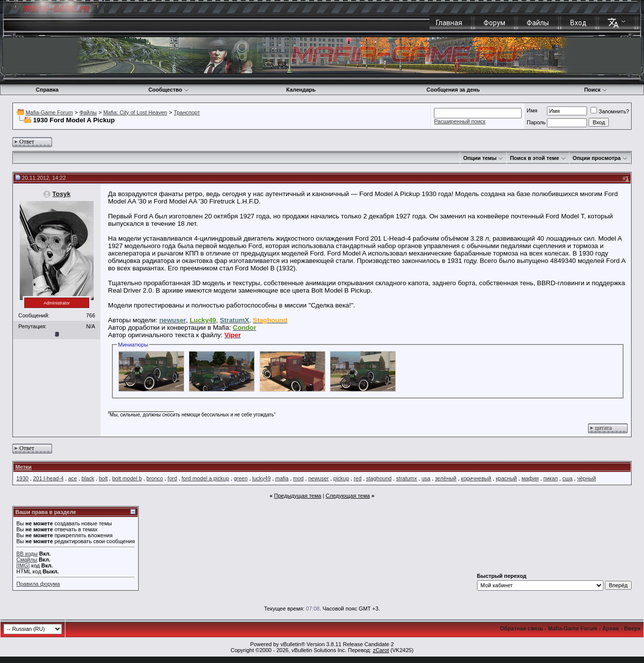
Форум (494, 23)
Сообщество (168, 90)
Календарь (301, 90)
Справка (47, 90)
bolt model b (127, 478)
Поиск (596, 90)
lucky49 (261, 478)
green (241, 478)
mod (298, 478)
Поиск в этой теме (534, 158)
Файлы (538, 23)
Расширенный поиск (460, 121)
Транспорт (187, 112)
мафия (530, 478)
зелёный (446, 478)
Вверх (632, 628)
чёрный (587, 478)
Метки (24, 467)
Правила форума (38, 584)
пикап (551, 478)
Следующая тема (348, 496)
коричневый (476, 478)
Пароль (536, 122)
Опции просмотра (597, 158)
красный (507, 478)
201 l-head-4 (49, 478)
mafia (282, 478)
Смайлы (27, 560)
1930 (22, 478)
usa (426, 478)
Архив (611, 628)
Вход (578, 23)
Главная (449, 23)
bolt (103, 478)
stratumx (407, 478)
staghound (379, 478)
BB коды (27, 554)
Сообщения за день (453, 90)
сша (567, 478)
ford (172, 478)
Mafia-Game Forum (49, 112)
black (88, 478)
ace (73, 478)
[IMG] (23, 565)
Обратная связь (521, 628)
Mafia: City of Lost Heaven (135, 112)
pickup (341, 478)
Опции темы (480, 158)
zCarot (381, 650)
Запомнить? (610, 111)
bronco (155, 478)
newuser (319, 478)
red (358, 478)
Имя (532, 110)
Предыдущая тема (297, 496)
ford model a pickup (206, 478)
